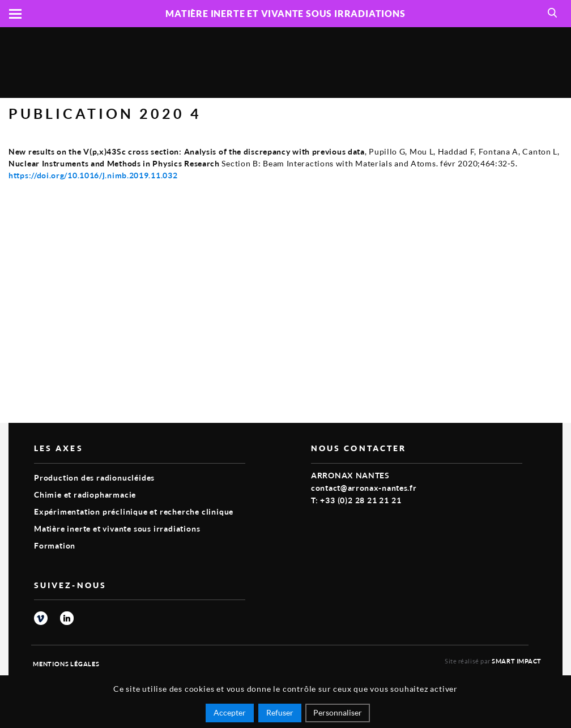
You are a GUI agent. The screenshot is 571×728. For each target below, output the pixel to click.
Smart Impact (517, 661)
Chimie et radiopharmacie (85, 494)
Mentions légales (66, 664)
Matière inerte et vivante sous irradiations (117, 528)
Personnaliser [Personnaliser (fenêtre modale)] (338, 712)
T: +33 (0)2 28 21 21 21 (356, 500)
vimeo (41, 618)
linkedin (67, 618)
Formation (55, 545)
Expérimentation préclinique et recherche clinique (134, 511)
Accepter (230, 712)
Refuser (280, 712)
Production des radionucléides (94, 478)
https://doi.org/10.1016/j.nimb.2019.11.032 (93, 175)
